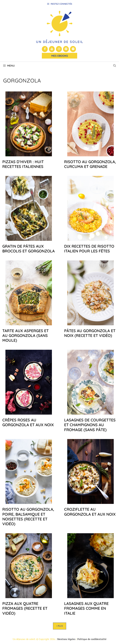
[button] (115, 66)
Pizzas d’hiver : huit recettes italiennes (23, 164)
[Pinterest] (66, 49)
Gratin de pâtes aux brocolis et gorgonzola (29, 249)
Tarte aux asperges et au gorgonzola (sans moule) (25, 336)
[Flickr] (73, 49)
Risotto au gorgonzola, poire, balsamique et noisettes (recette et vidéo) (28, 516)
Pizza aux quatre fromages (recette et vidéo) (25, 608)
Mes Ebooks (60, 56)
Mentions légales (66, 639)
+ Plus (60, 626)
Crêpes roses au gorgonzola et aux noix (28, 422)
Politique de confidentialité (92, 639)
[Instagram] (59, 49)
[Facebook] (45, 49)
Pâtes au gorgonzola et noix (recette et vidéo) (90, 333)
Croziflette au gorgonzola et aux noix (90, 512)
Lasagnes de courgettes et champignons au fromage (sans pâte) (90, 425)
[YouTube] (52, 49)
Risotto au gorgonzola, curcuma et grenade (90, 164)
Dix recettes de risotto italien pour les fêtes (89, 249)
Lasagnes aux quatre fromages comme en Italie (86, 608)
